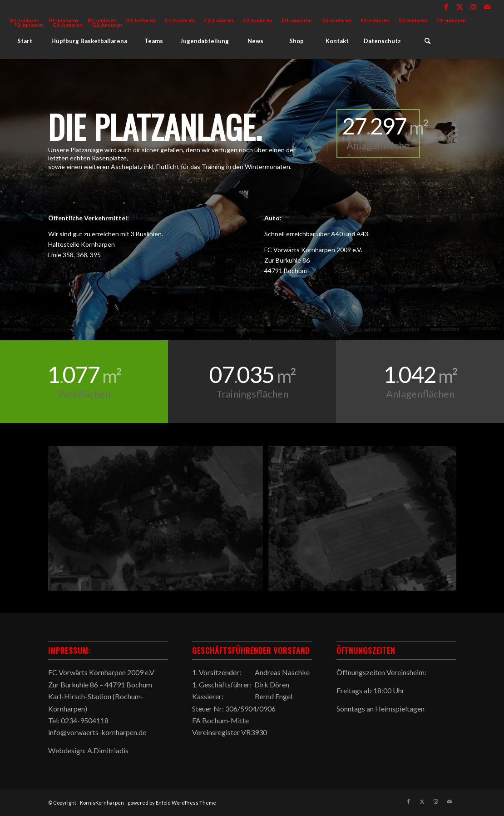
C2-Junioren (219, 20)
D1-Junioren (297, 20)
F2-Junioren (29, 25)
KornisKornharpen (102, 803)
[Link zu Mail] (487, 7)
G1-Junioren (68, 25)
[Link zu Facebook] (446, 7)
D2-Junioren (336, 20)
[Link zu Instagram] (473, 7)
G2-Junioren (107, 25)
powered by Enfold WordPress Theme (172, 803)
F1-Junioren (452, 20)
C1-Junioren (180, 20)
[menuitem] (141, 20)
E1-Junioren (375, 20)
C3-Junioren (258, 20)
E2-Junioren (413, 20)
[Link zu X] (460, 7)
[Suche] (427, 41)
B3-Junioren (141, 20)
